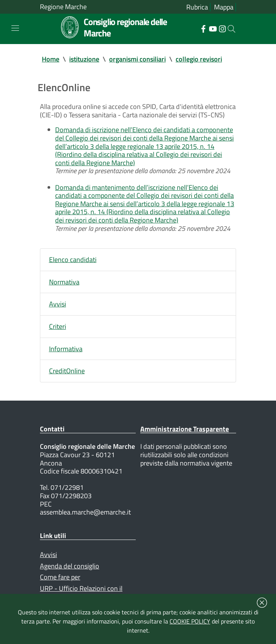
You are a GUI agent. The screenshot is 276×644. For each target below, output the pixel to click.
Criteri (58, 326)
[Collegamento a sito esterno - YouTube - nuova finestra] (213, 28)
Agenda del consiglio (70, 566)
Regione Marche (63, 7)
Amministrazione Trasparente (185, 429)
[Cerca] (232, 29)
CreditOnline (67, 371)
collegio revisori (199, 59)
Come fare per (60, 577)
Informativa (66, 349)
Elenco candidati (73, 260)
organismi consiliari (137, 59)
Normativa (64, 282)
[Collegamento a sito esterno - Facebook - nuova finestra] (203, 28)
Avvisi (58, 304)
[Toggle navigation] (15, 28)
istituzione (84, 59)
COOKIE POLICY (190, 621)
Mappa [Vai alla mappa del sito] (224, 7)
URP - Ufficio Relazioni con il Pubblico (81, 593)
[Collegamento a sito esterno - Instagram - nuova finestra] (222, 28)
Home (51, 59)
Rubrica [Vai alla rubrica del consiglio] (197, 7)
